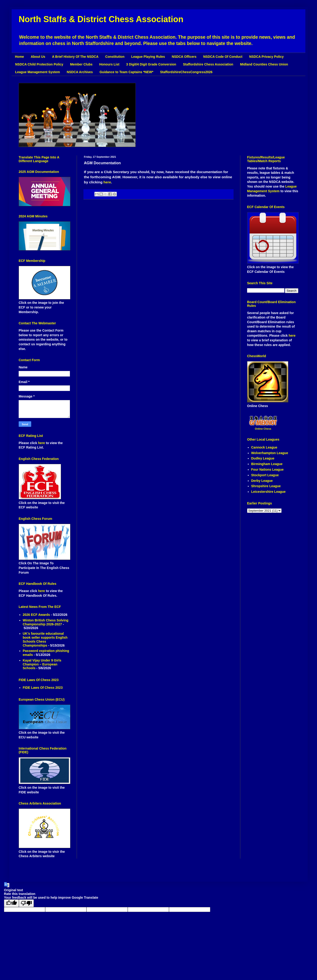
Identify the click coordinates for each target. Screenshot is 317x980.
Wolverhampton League (270, 453)
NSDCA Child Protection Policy (39, 64)
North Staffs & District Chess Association (101, 19)
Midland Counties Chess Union (264, 64)
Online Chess (263, 429)
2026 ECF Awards (36, 615)
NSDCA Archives (80, 72)
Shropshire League (266, 486)
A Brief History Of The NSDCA (75, 57)
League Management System (38, 72)
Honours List (109, 64)
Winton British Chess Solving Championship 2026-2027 (46, 622)
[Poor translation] (26, 903)
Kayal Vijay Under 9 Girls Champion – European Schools (42, 664)
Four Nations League (267, 469)
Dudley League (263, 458)
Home (19, 57)
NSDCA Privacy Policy (266, 57)
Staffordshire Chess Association (208, 64)
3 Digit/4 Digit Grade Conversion (151, 64)
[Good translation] (11, 903)
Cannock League (264, 447)
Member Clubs (81, 64)
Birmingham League (267, 464)
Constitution (115, 57)
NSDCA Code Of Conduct (223, 57)
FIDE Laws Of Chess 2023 (43, 688)
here (107, 182)
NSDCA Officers (184, 57)
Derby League (262, 481)
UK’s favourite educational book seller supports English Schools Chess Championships (45, 639)
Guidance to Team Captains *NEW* (126, 72)
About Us (38, 57)
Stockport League (265, 475)
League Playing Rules (148, 57)
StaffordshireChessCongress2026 (186, 72)
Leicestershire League (269, 492)
